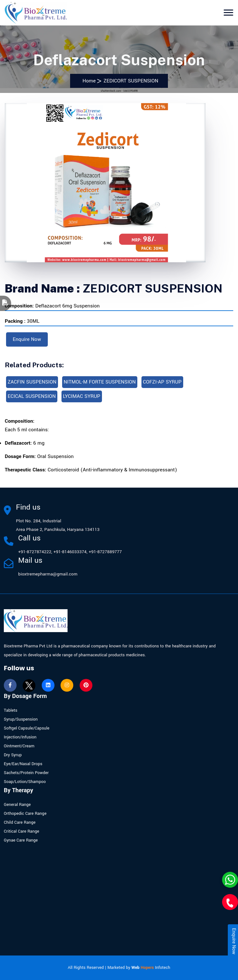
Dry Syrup (13, 755)
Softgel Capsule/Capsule (27, 728)
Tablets (11, 710)
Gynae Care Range (21, 840)
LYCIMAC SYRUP (82, 396)
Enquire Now (27, 339)
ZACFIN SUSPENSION (32, 382)
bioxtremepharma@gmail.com (48, 574)
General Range (17, 805)
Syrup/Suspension (21, 719)
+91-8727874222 (35, 552)
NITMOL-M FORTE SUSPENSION (100, 382)
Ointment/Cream (19, 746)
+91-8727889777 (105, 552)
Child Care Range (20, 822)
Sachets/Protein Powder (26, 773)
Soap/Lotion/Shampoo (25, 782)
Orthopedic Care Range (25, 814)
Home (88, 81)
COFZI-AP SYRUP (162, 382)
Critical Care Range (22, 831)
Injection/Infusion (20, 737)
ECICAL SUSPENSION (32, 396)
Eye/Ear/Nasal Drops (23, 764)
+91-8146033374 (70, 552)
